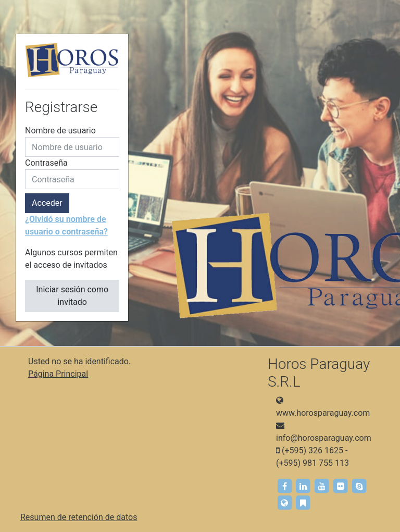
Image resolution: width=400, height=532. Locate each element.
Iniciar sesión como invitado (72, 296)
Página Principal (58, 374)
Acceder (47, 203)
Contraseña (46, 163)
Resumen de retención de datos (79, 517)
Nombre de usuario (60, 131)
